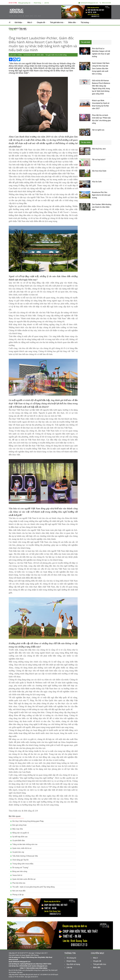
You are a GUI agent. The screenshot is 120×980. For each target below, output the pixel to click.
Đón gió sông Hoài (19, 825)
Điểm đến (73, 22)
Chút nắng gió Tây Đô (20, 860)
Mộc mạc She (18, 829)
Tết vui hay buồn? (99, 160)
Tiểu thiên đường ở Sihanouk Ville (25, 856)
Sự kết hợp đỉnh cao (20, 837)
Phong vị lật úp (18, 895)
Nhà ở (30, 22)
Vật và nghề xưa (98, 130)
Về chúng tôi (70, 958)
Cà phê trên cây (18, 852)
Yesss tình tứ (17, 875)
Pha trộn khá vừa (19, 883)
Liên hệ (46, 3)
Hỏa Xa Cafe (97, 182)
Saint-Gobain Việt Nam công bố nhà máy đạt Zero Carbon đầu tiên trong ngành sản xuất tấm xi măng (101, 69)
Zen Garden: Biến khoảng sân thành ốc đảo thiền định (102, 207)
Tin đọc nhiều (86, 142)
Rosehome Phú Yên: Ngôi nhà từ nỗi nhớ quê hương (101, 195)
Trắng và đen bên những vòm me (25, 844)
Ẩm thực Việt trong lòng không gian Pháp (28, 821)
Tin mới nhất (85, 42)
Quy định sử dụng (72, 964)
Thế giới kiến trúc (57, 22)
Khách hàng (37, 3)
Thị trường (85, 22)
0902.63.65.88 (105, 3)
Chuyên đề (42, 22)
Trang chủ (13, 30)
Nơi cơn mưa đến (19, 891)
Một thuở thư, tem (99, 149)
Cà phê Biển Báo (19, 841)
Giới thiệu (19, 22)
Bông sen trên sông (20, 871)
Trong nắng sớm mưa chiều (23, 864)
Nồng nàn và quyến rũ (21, 833)
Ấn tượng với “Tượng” (20, 868)
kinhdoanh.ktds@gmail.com (88, 3)
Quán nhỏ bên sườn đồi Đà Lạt (24, 879)
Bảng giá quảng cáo (24, 3)
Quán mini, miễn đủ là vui (22, 848)
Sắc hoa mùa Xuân (99, 171)
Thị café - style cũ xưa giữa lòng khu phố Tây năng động (33, 887)
